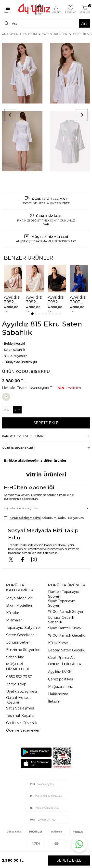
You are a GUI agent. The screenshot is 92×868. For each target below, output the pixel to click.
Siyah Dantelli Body (65, 628)
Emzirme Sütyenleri (23, 650)
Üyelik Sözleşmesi (21, 691)
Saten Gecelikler (20, 635)
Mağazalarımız (60, 687)
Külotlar (13, 613)
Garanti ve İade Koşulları (19, 700)
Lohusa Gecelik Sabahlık (61, 620)
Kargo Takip (16, 684)
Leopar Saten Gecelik (66, 650)
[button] (32, 314)
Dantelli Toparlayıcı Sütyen (64, 594)
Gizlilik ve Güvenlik (22, 723)
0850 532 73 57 (19, 677)
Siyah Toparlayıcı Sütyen (62, 603)
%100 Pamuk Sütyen (66, 612)
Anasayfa (10, 34)
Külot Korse (58, 643)
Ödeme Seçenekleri (23, 730)
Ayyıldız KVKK (60, 672)
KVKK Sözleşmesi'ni (25, 518)
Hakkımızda (58, 694)
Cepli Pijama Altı (62, 658)
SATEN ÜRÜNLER (55, 34)
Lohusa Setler (18, 642)
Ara (84, 23)
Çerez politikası (61, 679)
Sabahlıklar (15, 657)
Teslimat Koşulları (21, 716)
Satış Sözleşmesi (20, 708)
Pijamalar (14, 620)
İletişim (54, 701)
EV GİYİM (30, 34)
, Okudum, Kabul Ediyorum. (44, 518)
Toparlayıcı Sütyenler (24, 628)
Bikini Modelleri (19, 605)
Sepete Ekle (46, 423)
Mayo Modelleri (19, 598)
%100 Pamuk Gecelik (66, 635)
